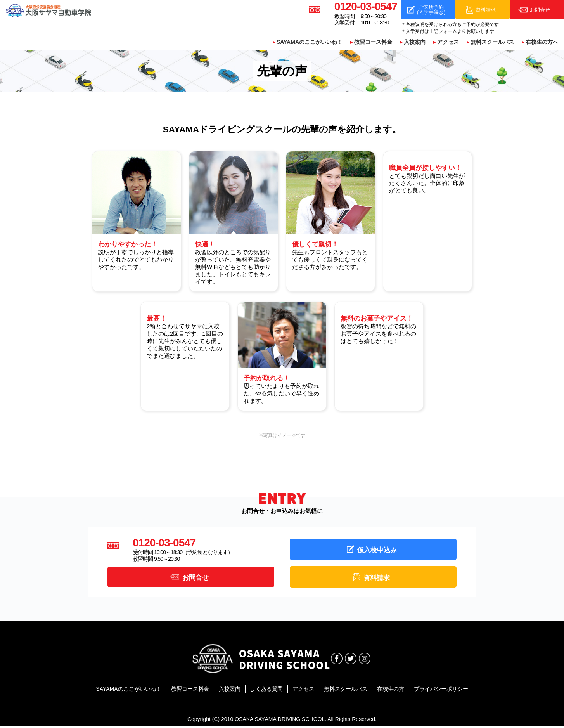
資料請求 (377, 579)
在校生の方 (391, 691)
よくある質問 (266, 691)
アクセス (448, 42)
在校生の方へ (542, 42)
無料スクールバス (492, 42)
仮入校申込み (377, 550)
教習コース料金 (373, 42)
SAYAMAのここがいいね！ (310, 42)
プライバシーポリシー (441, 691)
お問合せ (195, 579)
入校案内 (415, 42)
